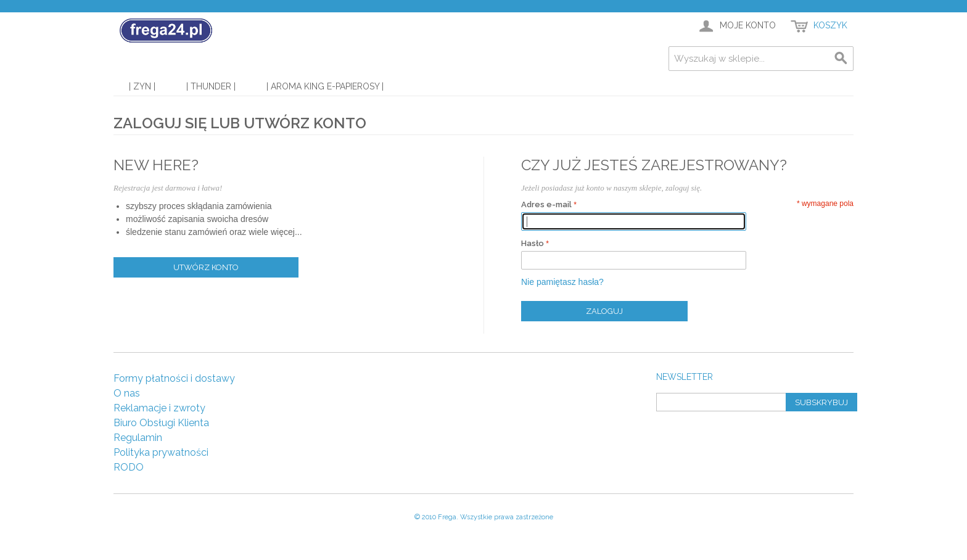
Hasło (533, 243)
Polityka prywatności (161, 452)
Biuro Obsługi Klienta (161, 423)
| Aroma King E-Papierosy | (325, 86)
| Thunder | (211, 86)
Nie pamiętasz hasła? (562, 282)
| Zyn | (142, 86)
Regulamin (138, 438)
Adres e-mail (546, 204)
